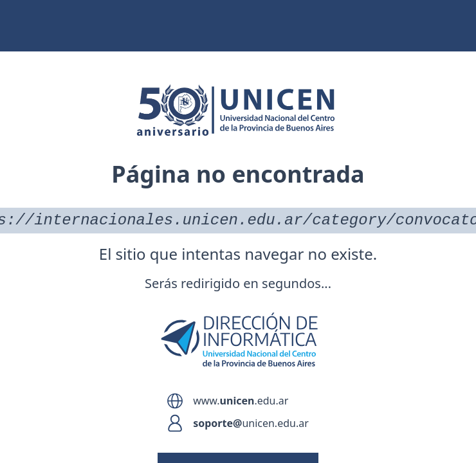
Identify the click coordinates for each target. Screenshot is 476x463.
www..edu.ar (241, 401)
